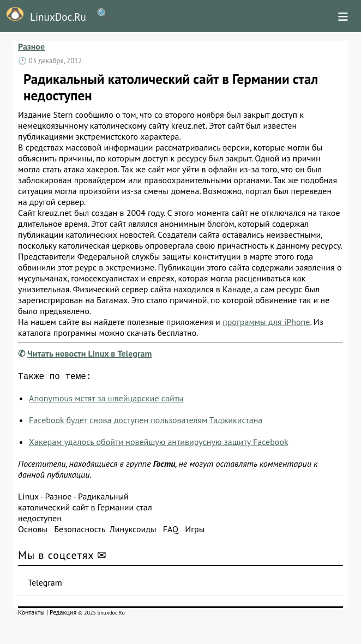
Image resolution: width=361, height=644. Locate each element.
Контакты (31, 614)
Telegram (45, 585)
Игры (195, 531)
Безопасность (80, 531)
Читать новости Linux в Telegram (89, 353)
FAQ (171, 531)
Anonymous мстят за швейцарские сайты (106, 400)
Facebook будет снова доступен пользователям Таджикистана (146, 422)
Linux (28, 498)
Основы (33, 531)
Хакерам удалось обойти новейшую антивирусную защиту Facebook (159, 444)
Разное (31, 46)
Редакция (63, 614)
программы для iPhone (266, 322)
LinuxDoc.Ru (43, 15)
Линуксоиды (133, 531)
